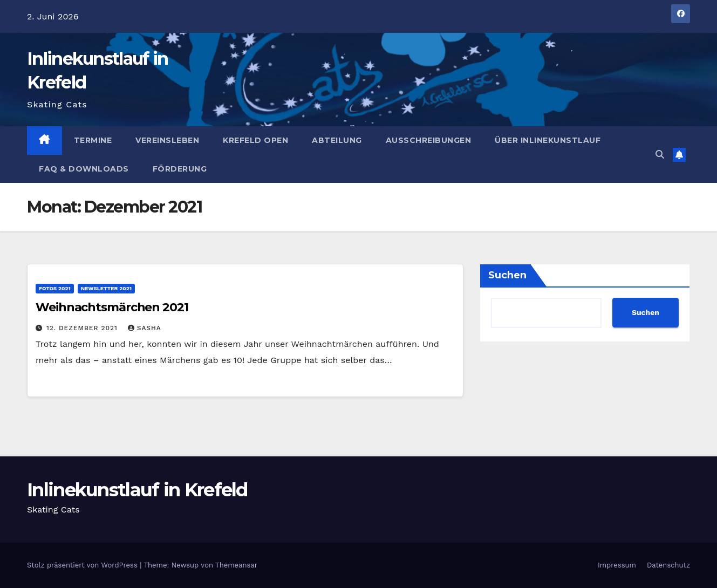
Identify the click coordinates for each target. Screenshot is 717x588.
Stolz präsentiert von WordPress (83, 565)
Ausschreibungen (429, 140)
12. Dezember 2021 (83, 328)
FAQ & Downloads (84, 169)
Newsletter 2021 (106, 288)
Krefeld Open (255, 140)
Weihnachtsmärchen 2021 (112, 307)
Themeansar (236, 565)
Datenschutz (668, 565)
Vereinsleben (167, 140)
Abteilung (337, 140)
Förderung (180, 169)
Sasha (145, 328)
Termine (93, 140)
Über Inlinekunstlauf (548, 140)
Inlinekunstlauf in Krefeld (137, 490)
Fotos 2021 (55, 288)
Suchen (507, 275)
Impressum (617, 565)
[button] (660, 155)
